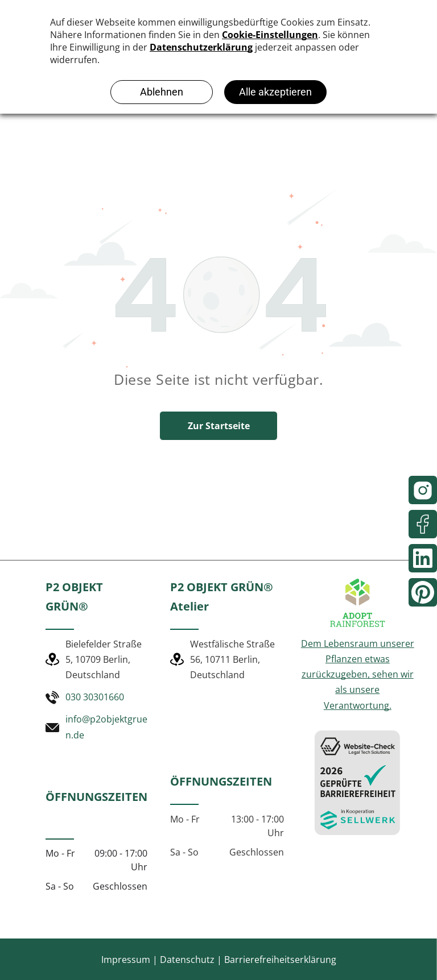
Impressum (126, 960)
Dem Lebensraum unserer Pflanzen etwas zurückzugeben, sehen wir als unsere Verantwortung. (358, 674)
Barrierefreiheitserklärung (280, 960)
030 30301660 (95, 697)
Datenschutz (187, 960)
